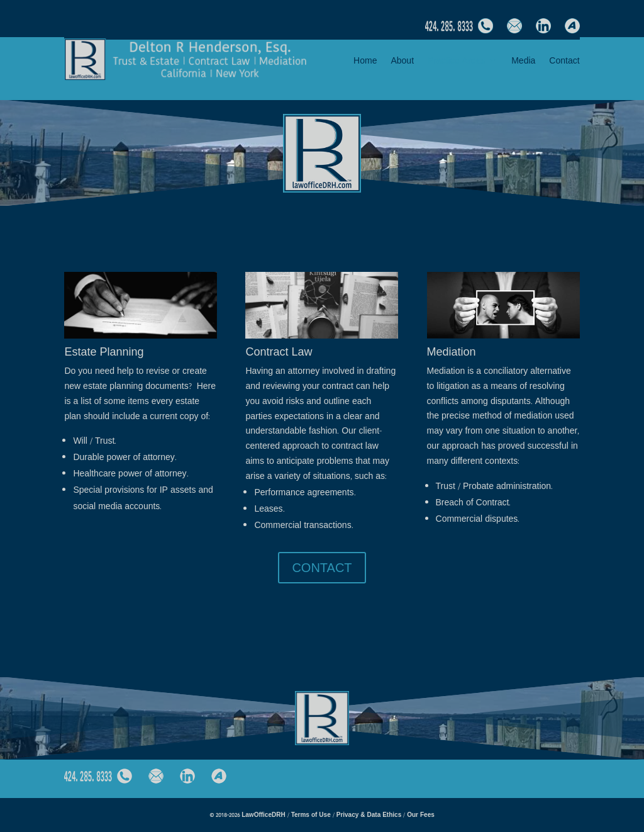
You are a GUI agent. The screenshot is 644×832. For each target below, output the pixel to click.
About (402, 61)
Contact (564, 61)
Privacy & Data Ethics (369, 815)
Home (365, 61)
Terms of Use (312, 815)
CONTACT (322, 568)
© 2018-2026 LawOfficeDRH (248, 815)
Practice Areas (456, 61)
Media (523, 61)
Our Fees (421, 815)
